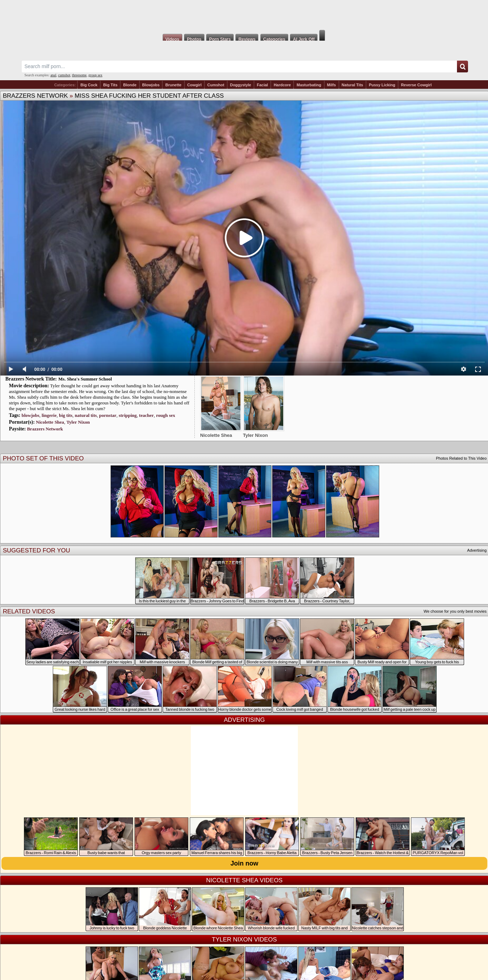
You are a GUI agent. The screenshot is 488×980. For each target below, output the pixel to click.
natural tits (86, 415)
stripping (128, 415)
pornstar (108, 415)
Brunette (173, 85)
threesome (79, 75)
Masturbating (309, 85)
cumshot (64, 75)
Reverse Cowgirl (416, 85)
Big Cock (89, 85)
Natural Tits (352, 85)
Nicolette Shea (50, 422)
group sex (95, 75)
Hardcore (282, 85)
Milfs (332, 85)
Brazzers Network (35, 96)
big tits (66, 415)
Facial (262, 85)
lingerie (49, 415)
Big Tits (110, 85)
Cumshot (216, 85)
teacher (146, 415)
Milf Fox (244, 15)
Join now (244, 863)
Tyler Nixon (78, 422)
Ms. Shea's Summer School (85, 379)
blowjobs (30, 415)
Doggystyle (241, 85)
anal (53, 75)
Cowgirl (194, 85)
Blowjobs (151, 85)
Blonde (130, 85)
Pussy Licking (382, 85)
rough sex (166, 415)
